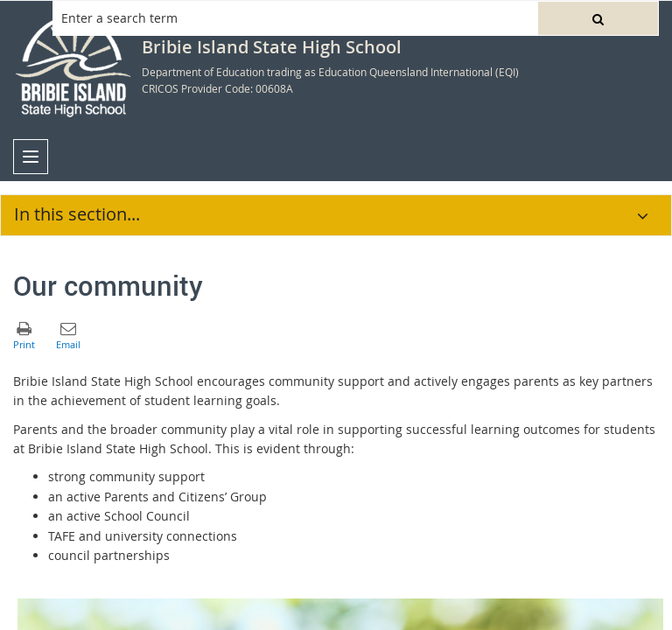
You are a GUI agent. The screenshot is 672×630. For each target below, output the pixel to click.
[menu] (31, 157)
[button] (598, 18)
